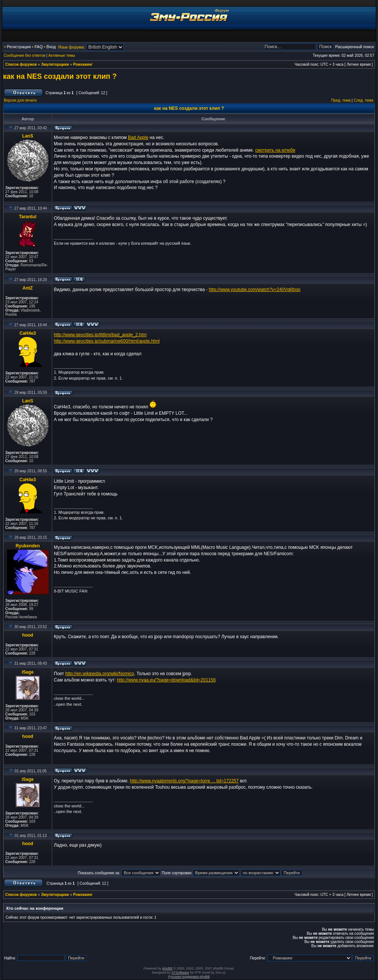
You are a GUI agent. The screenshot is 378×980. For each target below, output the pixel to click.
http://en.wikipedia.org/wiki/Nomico (99, 674)
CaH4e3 (28, 333)
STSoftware (180, 973)
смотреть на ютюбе (275, 150)
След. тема (363, 100)
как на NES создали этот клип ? (60, 76)
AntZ (27, 288)
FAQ (39, 47)
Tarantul (28, 217)
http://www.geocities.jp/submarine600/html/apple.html (107, 341)
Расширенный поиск (354, 47)
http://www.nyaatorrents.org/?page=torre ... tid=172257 (185, 781)
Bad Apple (138, 137)
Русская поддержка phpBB (189, 977)
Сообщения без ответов (24, 55)
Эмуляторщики (55, 64)
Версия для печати (20, 100)
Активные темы (62, 55)
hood (27, 635)
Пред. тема (341, 100)
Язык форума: (71, 47)
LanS (27, 136)
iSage (28, 672)
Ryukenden (28, 546)
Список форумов (21, 64)
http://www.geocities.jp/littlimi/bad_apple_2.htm (100, 335)
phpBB (167, 968)
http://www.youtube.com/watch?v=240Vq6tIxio (254, 290)
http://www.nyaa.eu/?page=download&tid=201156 (166, 680)
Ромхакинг (83, 64)
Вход (51, 47)
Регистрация (19, 47)
